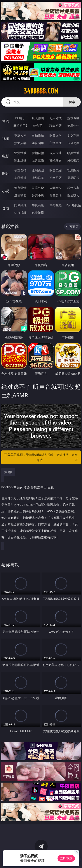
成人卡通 (56, 153)
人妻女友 (56, 188)
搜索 (72, 102)
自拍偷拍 (38, 135)
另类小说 (38, 195)
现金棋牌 (56, 125)
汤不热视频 (73, 205)
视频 (6, 139)
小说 (6, 191)
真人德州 (38, 118)
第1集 (8, 472)
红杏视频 (20, 213)
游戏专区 (73, 118)
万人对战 (56, 118)
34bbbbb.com (41, 91)
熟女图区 (56, 178)
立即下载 (66, 858)
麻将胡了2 (20, 125)
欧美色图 (56, 170)
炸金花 (38, 125)
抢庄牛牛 (73, 125)
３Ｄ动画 (73, 135)
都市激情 (20, 188)
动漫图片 (73, 170)
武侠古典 (73, 188)
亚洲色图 (38, 170)
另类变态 (73, 160)
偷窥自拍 (20, 170)
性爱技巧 (73, 195)
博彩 (6, 121)
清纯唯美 (38, 178)
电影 (6, 156)
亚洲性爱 (20, 153)
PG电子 (20, 118)
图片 (6, 173)
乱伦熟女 (56, 160)
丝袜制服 (38, 143)
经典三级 (38, 160)
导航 (6, 208)
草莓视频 (56, 205)
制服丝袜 (20, 160)
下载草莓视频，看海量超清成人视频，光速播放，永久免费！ (42, 458)
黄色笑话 (56, 195)
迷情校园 (20, 195)
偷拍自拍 (38, 153)
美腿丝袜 (20, 178)
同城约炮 (20, 205)
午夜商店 (38, 205)
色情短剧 (38, 213)
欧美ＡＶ (56, 135)
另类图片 (73, 178)
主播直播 (56, 143)
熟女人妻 (20, 143)
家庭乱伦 (38, 188)
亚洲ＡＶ (20, 135)
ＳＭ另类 (73, 143)
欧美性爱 (73, 153)
